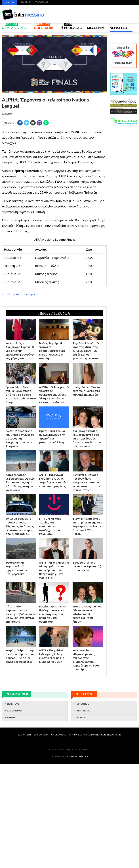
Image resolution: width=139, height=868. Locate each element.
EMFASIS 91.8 (14, 27)
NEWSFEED (118, 28)
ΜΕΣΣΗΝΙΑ (96, 28)
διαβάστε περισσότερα (18, 346)
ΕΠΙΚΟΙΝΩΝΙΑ (41, 2)
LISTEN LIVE (13, 808)
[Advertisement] (54, 153)
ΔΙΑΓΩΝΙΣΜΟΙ (14, 815)
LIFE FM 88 (43, 27)
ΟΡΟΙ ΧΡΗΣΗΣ (59, 839)
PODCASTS (71, 27)
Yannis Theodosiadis (80, 861)
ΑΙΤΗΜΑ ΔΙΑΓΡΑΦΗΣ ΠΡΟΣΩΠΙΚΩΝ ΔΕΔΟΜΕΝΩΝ (95, 839)
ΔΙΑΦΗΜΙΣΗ (26, 2)
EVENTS (11, 822)
